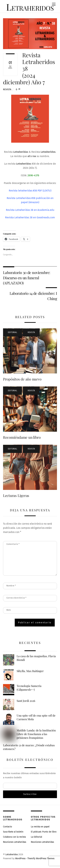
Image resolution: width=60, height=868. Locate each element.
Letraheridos (12, 854)
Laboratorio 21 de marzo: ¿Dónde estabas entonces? (29, 747)
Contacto (8, 827)
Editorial (12, 332)
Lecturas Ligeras (16, 495)
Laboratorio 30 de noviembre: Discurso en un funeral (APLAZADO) (27, 278)
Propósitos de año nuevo (22, 379)
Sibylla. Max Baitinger (30, 671)
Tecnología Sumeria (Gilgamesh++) (29, 688)
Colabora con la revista (14, 837)
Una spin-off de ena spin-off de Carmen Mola (36, 717)
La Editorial (36, 837)
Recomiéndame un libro (22, 437)
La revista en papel (40, 827)
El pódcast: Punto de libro (44, 832)
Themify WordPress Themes (41, 858)
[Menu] (54, 4)
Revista (7, 89)
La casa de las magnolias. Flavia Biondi (36, 658)
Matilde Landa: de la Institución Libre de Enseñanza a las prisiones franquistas (36, 734)
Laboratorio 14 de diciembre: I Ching (33, 296)
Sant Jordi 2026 (26, 701)
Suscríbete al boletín (13, 832)
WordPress (20, 858)
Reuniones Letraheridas (15, 842)
